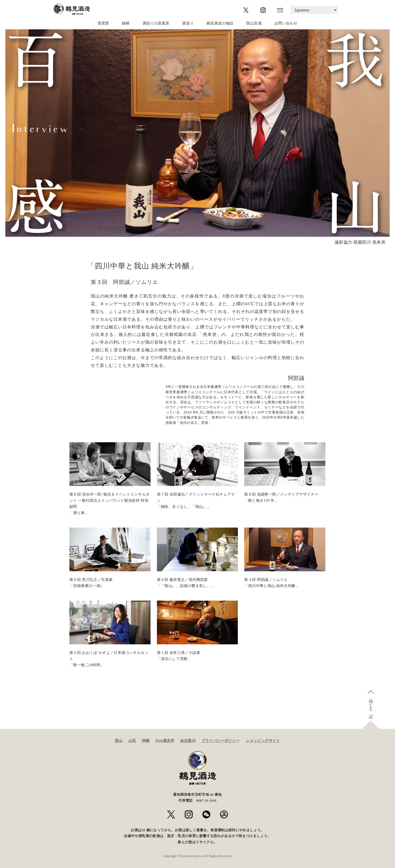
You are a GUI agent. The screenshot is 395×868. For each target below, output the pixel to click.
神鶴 (146, 741)
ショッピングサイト (263, 741)
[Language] (314, 10)
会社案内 (188, 741)
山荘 (132, 741)
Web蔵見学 (165, 741)
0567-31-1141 (206, 801)
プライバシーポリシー (221, 741)
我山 (119, 741)
